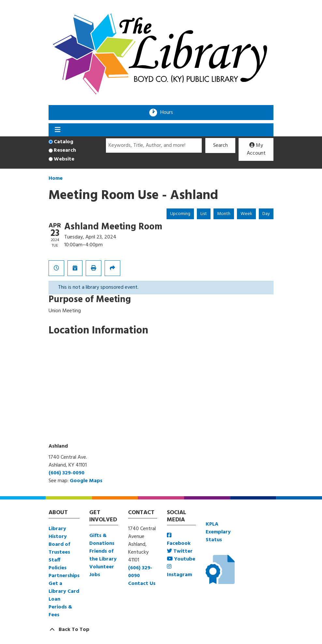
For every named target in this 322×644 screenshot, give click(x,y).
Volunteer (102, 567)
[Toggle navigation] (58, 130)
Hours (169, 113)
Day (266, 214)
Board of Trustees (59, 548)
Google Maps (86, 481)
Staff (54, 560)
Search (220, 146)
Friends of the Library (103, 555)
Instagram (179, 571)
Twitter (180, 551)
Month (224, 214)
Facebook (179, 540)
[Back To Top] (161, 630)
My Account (256, 149)
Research (65, 150)
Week (246, 214)
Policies (58, 568)
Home (56, 178)
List (204, 214)
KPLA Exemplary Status (218, 532)
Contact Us (142, 584)
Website (64, 159)
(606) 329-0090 (66, 473)
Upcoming (180, 214)
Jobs (95, 575)
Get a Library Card (64, 588)
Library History (58, 533)
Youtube (181, 559)
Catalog (64, 142)
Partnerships (64, 576)
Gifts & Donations (102, 540)
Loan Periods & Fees (60, 607)
